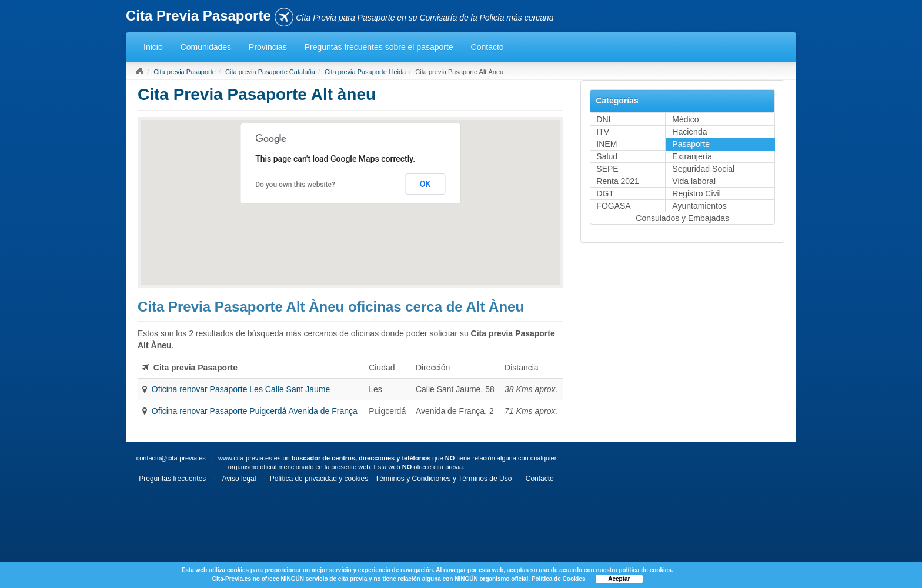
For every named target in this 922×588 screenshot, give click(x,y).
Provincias (268, 47)
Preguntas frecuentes (172, 479)
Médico (685, 119)
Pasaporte (691, 144)
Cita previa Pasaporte (185, 72)
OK (425, 184)
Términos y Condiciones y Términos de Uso (444, 479)
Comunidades (206, 47)
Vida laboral (694, 181)
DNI (603, 119)
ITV (603, 132)
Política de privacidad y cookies (319, 479)
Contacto (487, 47)
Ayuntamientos (699, 206)
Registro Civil (696, 193)
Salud (607, 156)
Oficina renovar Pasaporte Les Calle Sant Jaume (241, 389)
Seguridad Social (703, 169)
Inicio (153, 47)
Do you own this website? (295, 185)
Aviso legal (239, 479)
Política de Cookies (559, 579)
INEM (607, 144)
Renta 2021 (617, 181)
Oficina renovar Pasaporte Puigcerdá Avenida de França (255, 411)
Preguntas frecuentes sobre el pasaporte (379, 47)
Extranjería (692, 156)
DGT (605, 193)
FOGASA (613, 206)
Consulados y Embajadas (682, 218)
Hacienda (689, 132)
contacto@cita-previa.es (171, 458)
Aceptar (619, 579)
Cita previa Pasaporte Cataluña (270, 72)
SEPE (607, 169)
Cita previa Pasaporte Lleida (365, 72)
